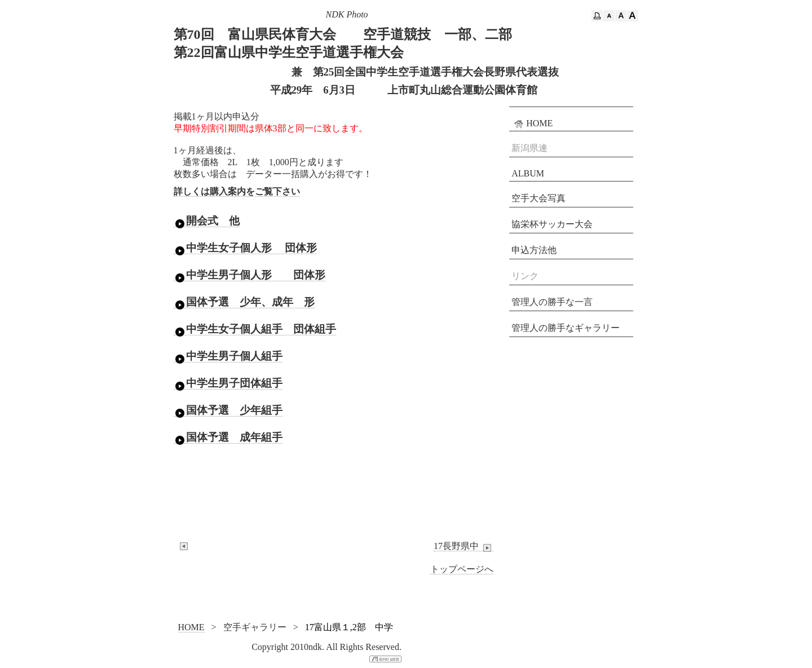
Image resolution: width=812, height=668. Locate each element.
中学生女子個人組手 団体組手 (255, 329)
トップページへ (462, 569)
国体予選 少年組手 (228, 410)
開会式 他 (207, 221)
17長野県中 (464, 546)
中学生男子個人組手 (228, 356)
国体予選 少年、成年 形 (244, 302)
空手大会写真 (539, 198)
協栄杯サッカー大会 (552, 224)
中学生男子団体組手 (228, 383)
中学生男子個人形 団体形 (250, 275)
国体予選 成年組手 (228, 437)
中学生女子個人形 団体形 (246, 248)
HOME (532, 123)
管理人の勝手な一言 (552, 302)
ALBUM (528, 173)
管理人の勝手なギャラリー (566, 328)
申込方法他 (534, 250)
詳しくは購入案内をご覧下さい (237, 191)
